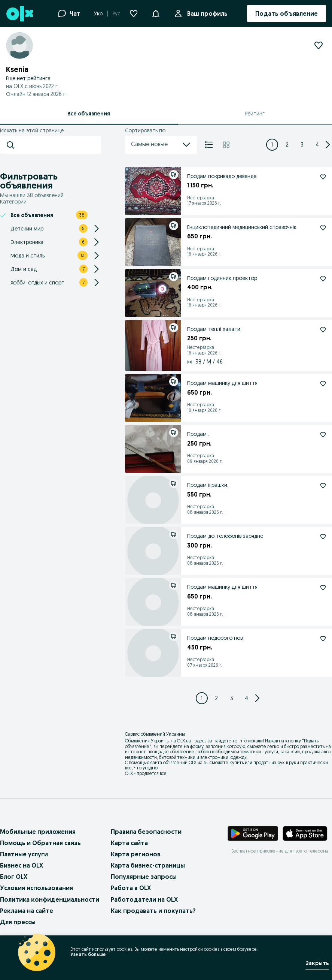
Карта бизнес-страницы (148, 865)
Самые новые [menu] (161, 145)
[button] (156, 13)
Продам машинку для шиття (222, 383)
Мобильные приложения (38, 832)
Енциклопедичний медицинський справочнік (242, 227)
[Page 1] (272, 145)
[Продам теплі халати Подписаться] (323, 330)
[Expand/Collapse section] (97, 229)
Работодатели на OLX (144, 899)
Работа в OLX (131, 888)
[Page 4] (317, 145)
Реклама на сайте (27, 911)
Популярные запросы (144, 877)
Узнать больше (88, 954)
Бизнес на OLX (22, 865)
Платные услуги (24, 854)
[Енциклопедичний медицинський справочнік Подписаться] (323, 228)
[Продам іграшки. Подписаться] (323, 486)
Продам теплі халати (214, 329)
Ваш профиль (206, 13)
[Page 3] (302, 145)
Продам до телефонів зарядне (225, 536)
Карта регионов (136, 854)
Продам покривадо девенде (222, 176)
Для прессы (18, 922)
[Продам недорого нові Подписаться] (323, 639)
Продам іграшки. (208, 485)
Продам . (198, 434)
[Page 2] (287, 145)
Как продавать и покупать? (153, 911)
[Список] (209, 145)
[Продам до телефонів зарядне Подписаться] (323, 537)
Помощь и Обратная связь (40, 843)
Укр (98, 13)
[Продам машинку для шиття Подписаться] (323, 384)
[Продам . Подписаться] (323, 435)
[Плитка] (226, 145)
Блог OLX (14, 877)
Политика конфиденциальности (50, 899)
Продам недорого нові (215, 638)
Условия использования (36, 888)
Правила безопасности (146, 832)
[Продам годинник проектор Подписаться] (323, 279)
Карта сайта (129, 843)
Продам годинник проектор (222, 278)
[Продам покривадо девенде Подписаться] (323, 177)
